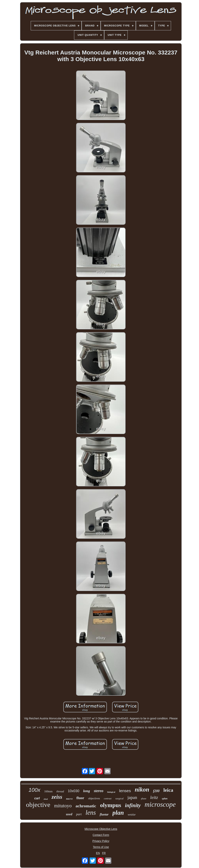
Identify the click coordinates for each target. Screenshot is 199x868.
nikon (142, 790)
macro (69, 799)
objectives (94, 798)
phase (144, 799)
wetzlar (132, 815)
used (69, 814)
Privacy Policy (101, 841)
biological (111, 792)
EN (98, 853)
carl (37, 798)
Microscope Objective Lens (101, 829)
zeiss (57, 797)
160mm (48, 791)
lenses (125, 791)
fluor (80, 798)
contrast (108, 799)
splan (165, 798)
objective (38, 805)
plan (118, 813)
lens (91, 813)
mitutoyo (63, 806)
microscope (160, 804)
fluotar (104, 814)
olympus (111, 805)
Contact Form (101, 835)
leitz (154, 797)
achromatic (86, 806)
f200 (156, 791)
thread (60, 791)
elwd (46, 799)
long (87, 791)
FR (104, 853)
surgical (120, 798)
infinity (133, 805)
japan (132, 797)
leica (168, 790)
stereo (99, 791)
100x (34, 790)
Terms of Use (101, 847)
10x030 (74, 791)
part (79, 814)
